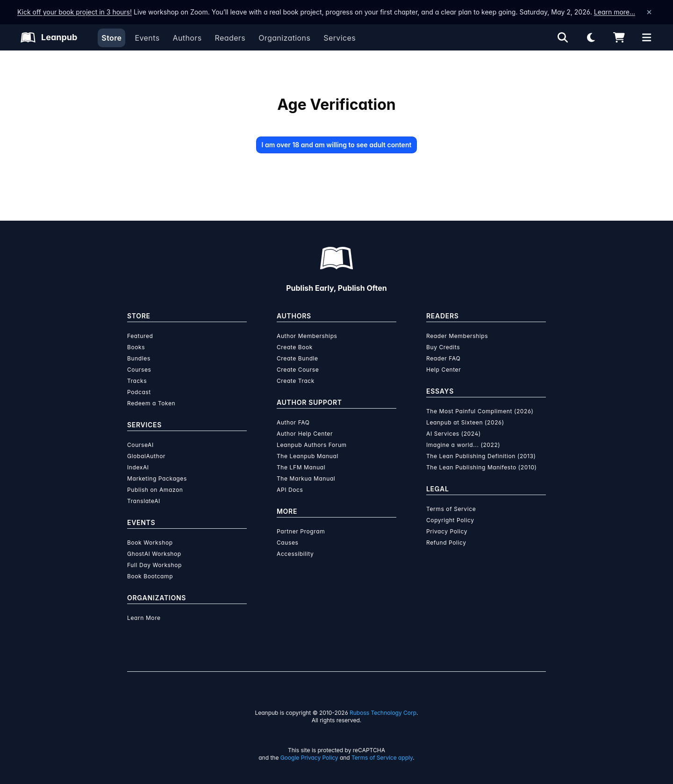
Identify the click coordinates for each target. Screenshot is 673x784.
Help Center (444, 370)
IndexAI (138, 467)
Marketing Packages (157, 478)
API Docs (290, 490)
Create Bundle (297, 358)
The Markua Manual (306, 478)
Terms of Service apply (382, 758)
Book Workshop (150, 543)
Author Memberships (307, 336)
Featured (140, 336)
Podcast (139, 392)
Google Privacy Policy (309, 758)
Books (136, 347)
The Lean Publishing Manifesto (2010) (482, 467)
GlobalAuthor (146, 456)
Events (147, 38)
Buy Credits (443, 347)
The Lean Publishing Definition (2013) (481, 456)
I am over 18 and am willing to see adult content (337, 145)
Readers (230, 38)
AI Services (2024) (454, 434)
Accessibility (295, 554)
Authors (187, 38)
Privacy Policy (447, 531)
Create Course (298, 370)
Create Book (295, 347)
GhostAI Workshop (154, 554)
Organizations (284, 38)
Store (111, 38)
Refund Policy (446, 543)
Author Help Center (305, 434)
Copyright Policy (450, 520)
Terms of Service (451, 509)
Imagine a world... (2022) (463, 445)
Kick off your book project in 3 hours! (75, 12)
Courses (139, 370)
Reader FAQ (443, 358)
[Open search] (563, 37)
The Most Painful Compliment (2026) (480, 411)
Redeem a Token (151, 403)
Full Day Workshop (154, 565)
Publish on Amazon (155, 490)
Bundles (139, 358)
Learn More (144, 618)
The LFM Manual (301, 467)
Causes (287, 543)
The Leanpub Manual (308, 456)
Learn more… (615, 12)
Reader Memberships (457, 336)
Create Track (296, 381)
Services (340, 38)
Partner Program (301, 531)
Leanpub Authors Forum (312, 445)
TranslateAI (144, 501)
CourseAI (140, 445)
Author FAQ (293, 422)
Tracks (137, 381)
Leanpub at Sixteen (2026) (465, 422)
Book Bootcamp (150, 576)
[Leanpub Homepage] (49, 37)
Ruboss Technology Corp (383, 713)
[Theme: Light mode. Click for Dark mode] (591, 37)
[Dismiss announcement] (649, 12)
